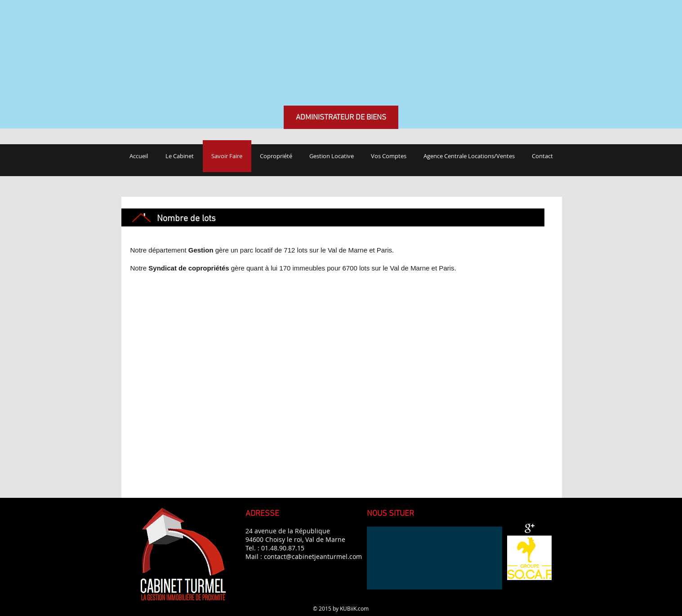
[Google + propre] (530, 528)
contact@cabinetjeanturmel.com (313, 556)
